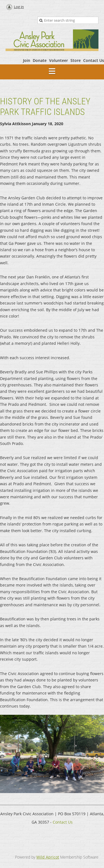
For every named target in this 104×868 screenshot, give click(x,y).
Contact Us (94, 60)
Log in (19, 7)
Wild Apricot (48, 857)
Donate (40, 60)
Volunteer (59, 60)
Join (27, 60)
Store (76, 60)
